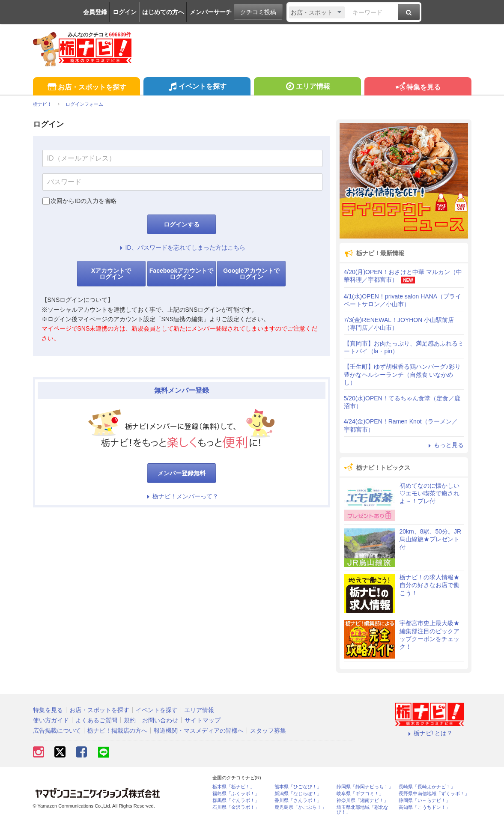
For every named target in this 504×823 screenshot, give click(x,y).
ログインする (182, 224)
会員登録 (95, 12)
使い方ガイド (51, 720)
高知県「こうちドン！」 (425, 807)
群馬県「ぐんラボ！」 (236, 801)
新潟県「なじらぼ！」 (298, 794)
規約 (130, 720)
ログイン (125, 12)
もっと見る (445, 445)
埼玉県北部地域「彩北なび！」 (362, 810)
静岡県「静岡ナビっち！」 (365, 787)
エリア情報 (307, 87)
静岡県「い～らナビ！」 (425, 801)
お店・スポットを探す (86, 88)
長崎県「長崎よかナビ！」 (427, 787)
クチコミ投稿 (258, 12)
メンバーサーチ (211, 12)
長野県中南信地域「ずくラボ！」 (434, 794)
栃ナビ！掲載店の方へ (117, 731)
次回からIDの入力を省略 (84, 201)
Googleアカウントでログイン (251, 274)
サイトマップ (203, 720)
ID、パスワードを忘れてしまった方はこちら (182, 247)
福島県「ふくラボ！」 (236, 794)
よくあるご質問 (96, 720)
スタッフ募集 (268, 731)
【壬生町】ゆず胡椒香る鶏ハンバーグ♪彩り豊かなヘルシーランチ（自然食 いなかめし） (402, 374)
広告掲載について (57, 731)
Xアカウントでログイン (111, 274)
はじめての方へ (163, 12)
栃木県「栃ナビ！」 (234, 787)
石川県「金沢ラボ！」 (236, 807)
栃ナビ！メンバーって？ (182, 496)
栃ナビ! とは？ (429, 733)
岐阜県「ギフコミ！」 (360, 794)
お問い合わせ (160, 720)
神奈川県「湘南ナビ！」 (362, 801)
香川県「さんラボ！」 (298, 801)
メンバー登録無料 (182, 473)
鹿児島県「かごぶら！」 (300, 807)
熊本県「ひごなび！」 (298, 787)
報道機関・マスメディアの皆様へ (199, 731)
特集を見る (418, 88)
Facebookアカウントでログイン (181, 274)
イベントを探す (197, 87)
